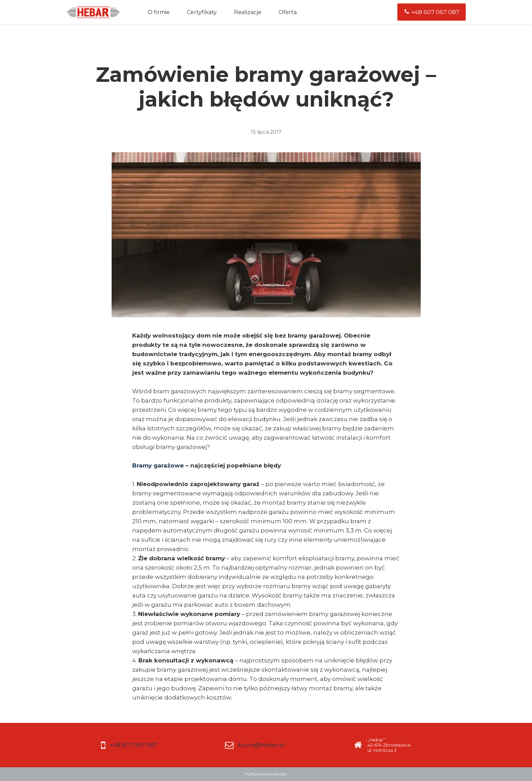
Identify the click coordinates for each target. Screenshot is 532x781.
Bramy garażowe (158, 465)
